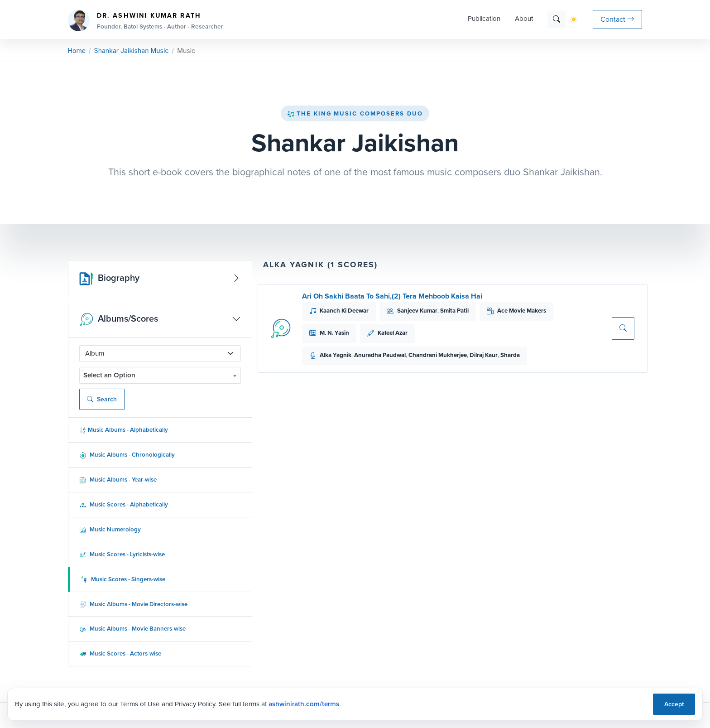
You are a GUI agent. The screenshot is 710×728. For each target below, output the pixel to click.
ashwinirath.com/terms (304, 704)
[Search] (556, 19)
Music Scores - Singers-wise (123, 579)
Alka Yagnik (336, 355)
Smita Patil (454, 311)
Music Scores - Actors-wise (120, 653)
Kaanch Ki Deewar (344, 311)
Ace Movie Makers (522, 311)
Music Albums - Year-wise (118, 480)
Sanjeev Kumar (417, 311)
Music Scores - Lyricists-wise (122, 554)
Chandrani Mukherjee (438, 355)
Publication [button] (484, 19)
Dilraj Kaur (484, 355)
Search (102, 399)
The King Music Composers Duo (355, 113)
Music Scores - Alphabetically (124, 504)
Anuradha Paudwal (380, 355)
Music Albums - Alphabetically (124, 430)
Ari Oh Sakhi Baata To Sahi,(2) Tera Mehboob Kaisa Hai (392, 296)
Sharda (510, 355)
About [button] (524, 19)
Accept (674, 704)
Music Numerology (110, 529)
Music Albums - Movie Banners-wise (132, 629)
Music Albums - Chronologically (127, 455)
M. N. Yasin (334, 333)
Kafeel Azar (393, 333)
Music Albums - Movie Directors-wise (133, 604)
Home (77, 51)
